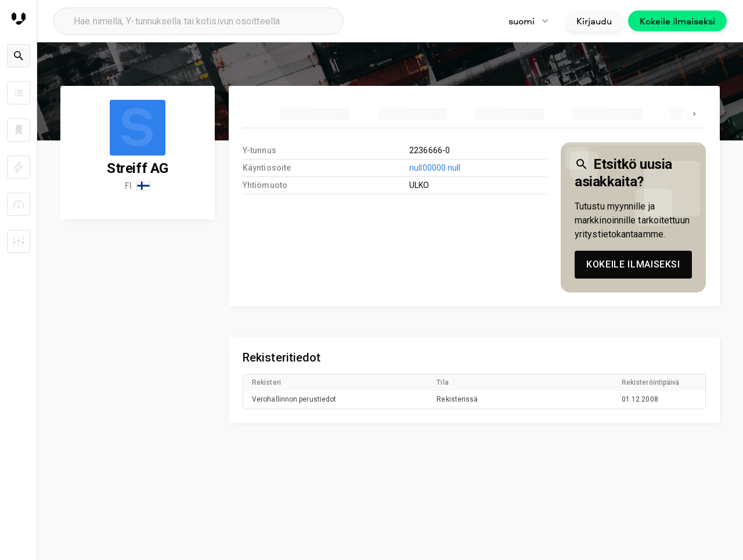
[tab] (315, 114)
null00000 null (435, 168)
